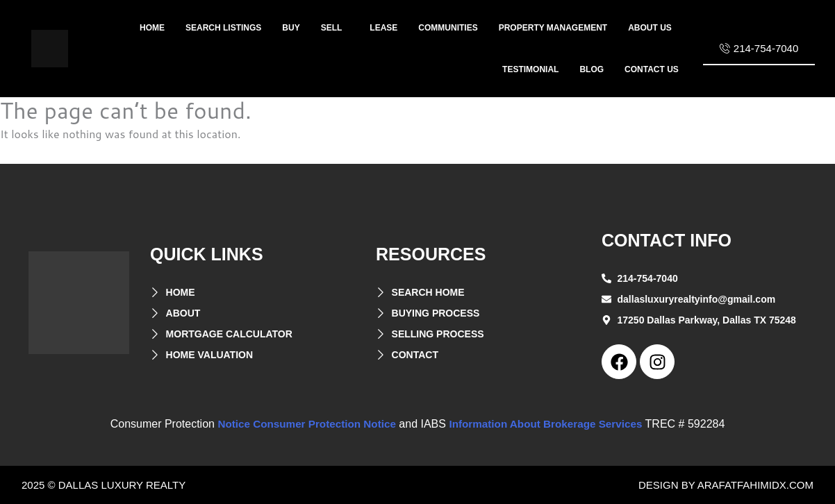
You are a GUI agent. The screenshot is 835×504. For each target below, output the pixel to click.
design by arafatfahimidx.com (726, 485)
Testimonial (530, 69)
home (152, 28)
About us (650, 28)
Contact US (652, 69)
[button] (335, 28)
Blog (592, 69)
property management (553, 28)
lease (383, 28)
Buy (291, 28)
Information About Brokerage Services (552, 424)
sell (332, 28)
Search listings (223, 28)
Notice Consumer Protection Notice (302, 424)
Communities (448, 28)
